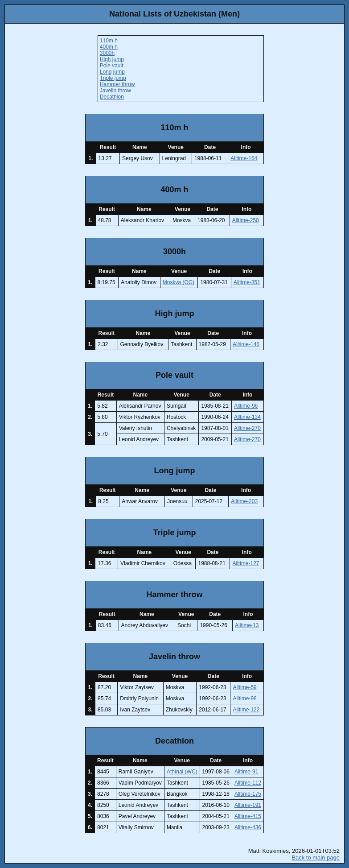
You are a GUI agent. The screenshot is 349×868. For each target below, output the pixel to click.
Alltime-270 (247, 428)
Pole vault (112, 66)
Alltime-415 (248, 816)
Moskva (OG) (179, 282)
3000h (107, 53)
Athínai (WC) (182, 772)
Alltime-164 (244, 158)
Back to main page (316, 858)
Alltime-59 (244, 687)
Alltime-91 (246, 772)
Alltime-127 (246, 563)
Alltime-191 (248, 805)
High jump (112, 59)
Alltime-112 (248, 783)
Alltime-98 (244, 699)
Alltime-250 (246, 220)
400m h (109, 47)
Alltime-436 (248, 827)
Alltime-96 (246, 406)
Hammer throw (117, 84)
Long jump (112, 72)
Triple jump (113, 78)
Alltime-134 (247, 417)
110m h (109, 41)
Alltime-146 (246, 344)
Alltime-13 (247, 625)
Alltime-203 (244, 501)
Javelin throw (115, 91)
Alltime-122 (246, 710)
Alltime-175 (248, 794)
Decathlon (112, 97)
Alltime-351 (247, 282)
